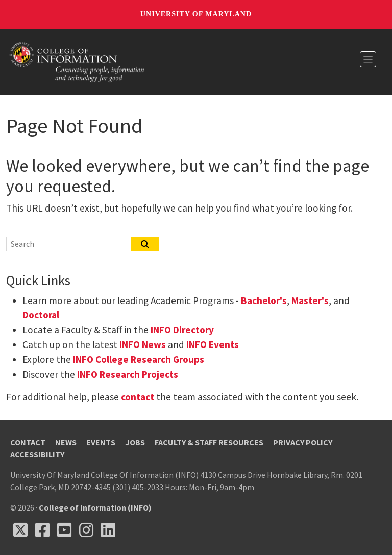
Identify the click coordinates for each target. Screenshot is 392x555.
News (66, 442)
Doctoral (41, 315)
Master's (310, 300)
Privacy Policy (303, 442)
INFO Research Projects (128, 374)
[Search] (69, 244)
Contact (28, 442)
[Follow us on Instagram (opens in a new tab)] (86, 530)
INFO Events (213, 344)
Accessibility (37, 454)
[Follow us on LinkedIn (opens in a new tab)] (108, 530)
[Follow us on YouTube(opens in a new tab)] (64, 530)
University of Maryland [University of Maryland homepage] (196, 14)
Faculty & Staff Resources (209, 442)
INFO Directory (182, 330)
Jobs (135, 442)
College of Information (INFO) (95, 507)
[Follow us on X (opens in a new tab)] (20, 530)
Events (101, 442)
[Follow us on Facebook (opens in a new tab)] (42, 530)
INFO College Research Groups (138, 359)
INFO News (143, 344)
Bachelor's (264, 300)
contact (138, 397)
